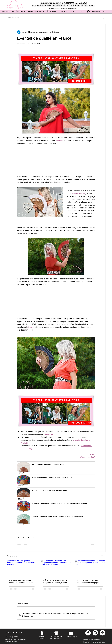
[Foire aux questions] (12, 637)
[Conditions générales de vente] (15, 639)
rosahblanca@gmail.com (69, 8)
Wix (104, 642)
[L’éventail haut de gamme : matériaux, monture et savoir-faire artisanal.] (22, 568)
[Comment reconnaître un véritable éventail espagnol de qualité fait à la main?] (90, 568)
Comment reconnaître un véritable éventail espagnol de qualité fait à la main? (90, 582)
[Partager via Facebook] (18, 538)
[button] (105, 11)
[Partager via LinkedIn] (28, 538)
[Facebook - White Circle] (88, 633)
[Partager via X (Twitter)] (23, 538)
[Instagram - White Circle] (95, 633)
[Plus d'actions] (94, 32)
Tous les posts (13, 18)
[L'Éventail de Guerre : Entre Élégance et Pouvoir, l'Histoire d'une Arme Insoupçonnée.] (56, 568)
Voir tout (103, 556)
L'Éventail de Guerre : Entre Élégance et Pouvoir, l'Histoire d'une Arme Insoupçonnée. (56, 582)
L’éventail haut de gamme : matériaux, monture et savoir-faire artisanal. (22, 582)
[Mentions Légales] (11, 641)
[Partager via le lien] (34, 538)
